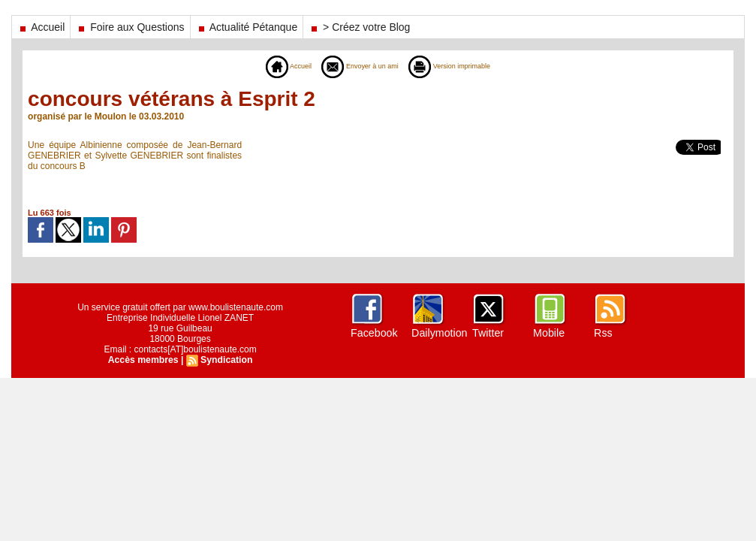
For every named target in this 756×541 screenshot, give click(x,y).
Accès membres (143, 360)
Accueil (41, 27)
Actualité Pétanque (247, 27)
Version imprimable (462, 66)
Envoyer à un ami (354, 66)
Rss (603, 333)
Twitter (488, 333)
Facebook (373, 333)
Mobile (548, 333)
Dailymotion (439, 333)
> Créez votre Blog (359, 27)
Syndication (226, 360)
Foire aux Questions (130, 27)
